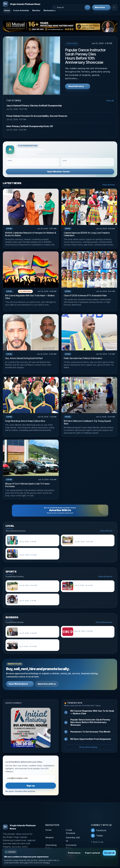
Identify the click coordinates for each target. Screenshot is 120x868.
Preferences (74, 853)
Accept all (109, 853)
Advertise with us (47, 684)
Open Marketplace (20, 684)
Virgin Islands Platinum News (19, 827)
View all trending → (89, 747)
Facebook (99, 830)
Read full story (78, 86)
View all (110, 101)
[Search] (87, 7)
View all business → (105, 622)
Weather (36, 10)
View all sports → (106, 577)
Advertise (101, 7)
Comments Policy (71, 847)
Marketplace (50, 10)
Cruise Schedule (21, 10)
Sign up (31, 786)
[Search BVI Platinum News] (70, 7)
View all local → (107, 531)
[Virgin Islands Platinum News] (26, 4)
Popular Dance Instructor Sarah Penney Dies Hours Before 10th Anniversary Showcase (85, 56)
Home (7, 10)
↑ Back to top (97, 842)
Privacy (47, 863)
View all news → (110, 185)
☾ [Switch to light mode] (114, 7)
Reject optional (92, 853)
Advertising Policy (51, 847)
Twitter (97, 836)
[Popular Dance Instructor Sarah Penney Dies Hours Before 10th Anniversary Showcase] (31, 66)
